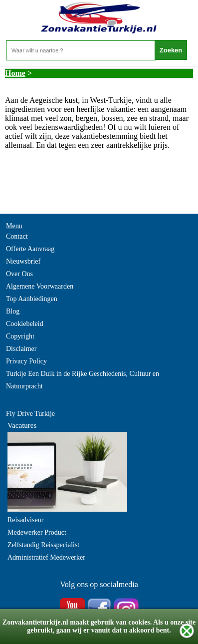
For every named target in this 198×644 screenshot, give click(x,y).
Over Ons (19, 274)
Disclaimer (21, 349)
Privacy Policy (26, 361)
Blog (13, 311)
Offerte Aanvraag (30, 249)
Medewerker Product (37, 532)
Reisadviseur (25, 520)
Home (15, 73)
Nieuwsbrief (23, 261)
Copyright (20, 336)
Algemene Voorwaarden (40, 286)
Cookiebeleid (25, 324)
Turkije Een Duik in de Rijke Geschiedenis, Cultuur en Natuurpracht (83, 380)
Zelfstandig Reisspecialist (43, 545)
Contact (17, 236)
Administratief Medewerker (46, 557)
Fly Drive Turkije (30, 414)
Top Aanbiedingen (32, 299)
